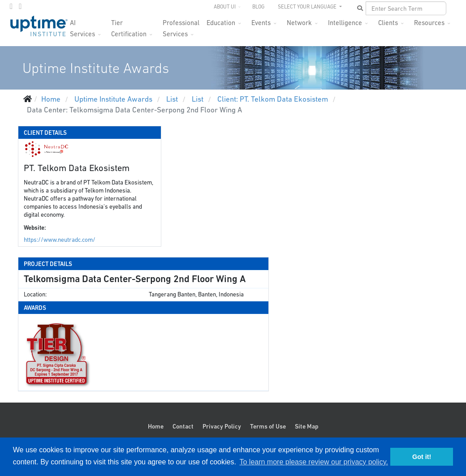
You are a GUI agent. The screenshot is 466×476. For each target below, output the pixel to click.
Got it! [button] (422, 457)
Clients (388, 23)
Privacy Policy (222, 426)
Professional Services (181, 25)
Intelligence (345, 23)
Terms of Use (268, 426)
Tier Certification (129, 25)
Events (261, 23)
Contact (183, 426)
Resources (429, 23)
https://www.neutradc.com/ (60, 240)
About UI (225, 7)
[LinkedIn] (20, 6)
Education (221, 23)
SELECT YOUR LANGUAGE (308, 7)
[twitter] (11, 6)
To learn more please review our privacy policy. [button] (313, 462)
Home (156, 426)
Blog (258, 7)
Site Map (307, 426)
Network (299, 23)
